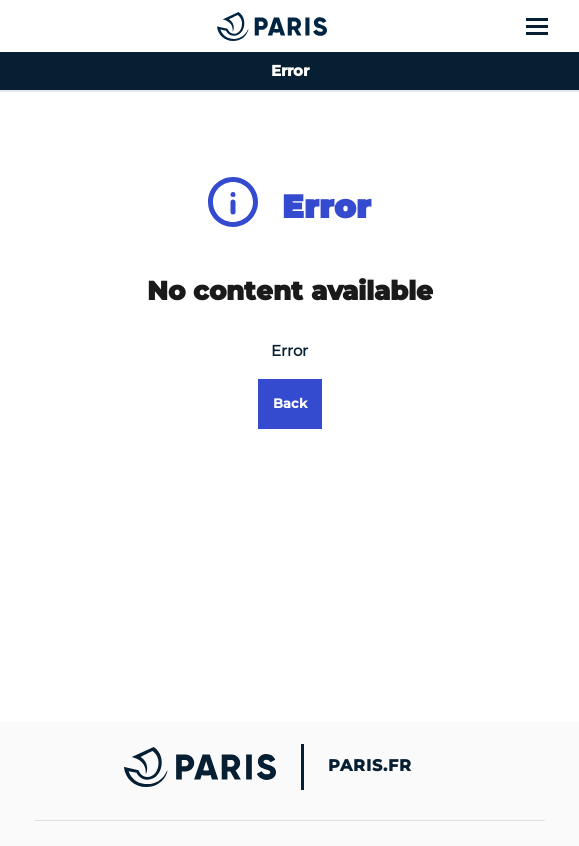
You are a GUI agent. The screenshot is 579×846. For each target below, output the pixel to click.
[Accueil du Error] (231, 26)
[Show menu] (548, 26)
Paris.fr (370, 766)
